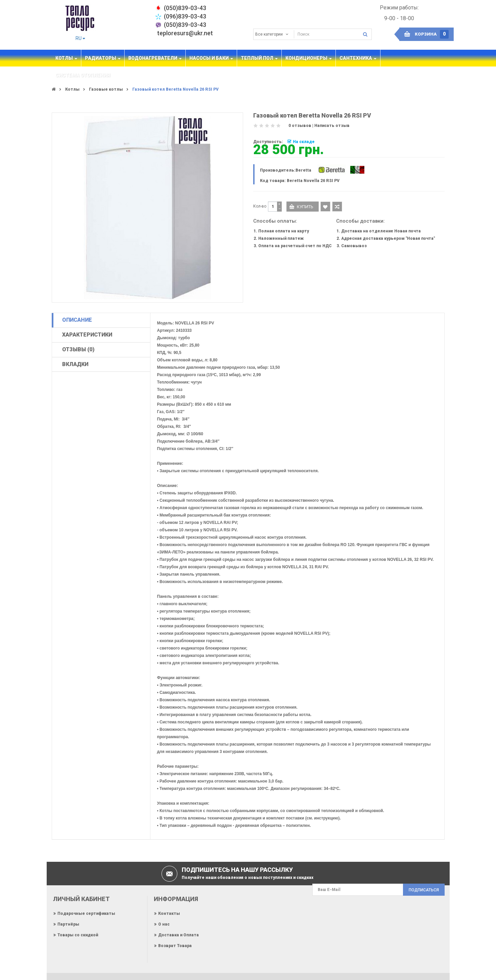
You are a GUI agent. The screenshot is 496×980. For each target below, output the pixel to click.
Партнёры (68, 924)
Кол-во (260, 206)
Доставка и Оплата (178, 935)
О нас (164, 924)
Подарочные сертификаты (86, 914)
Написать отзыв (332, 126)
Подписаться (424, 890)
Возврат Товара (175, 946)
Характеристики (87, 335)
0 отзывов (300, 126)
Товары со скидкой (78, 935)
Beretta (303, 170)
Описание (77, 320)
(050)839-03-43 (185, 25)
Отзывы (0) (78, 349)
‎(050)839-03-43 (185, 8)
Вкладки (75, 364)
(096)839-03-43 (185, 16)
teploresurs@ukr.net (185, 33)
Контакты (169, 914)
